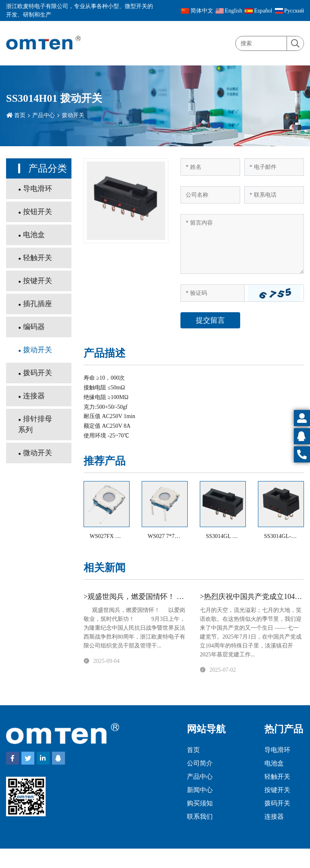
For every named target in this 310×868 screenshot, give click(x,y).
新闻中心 (200, 790)
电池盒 (34, 235)
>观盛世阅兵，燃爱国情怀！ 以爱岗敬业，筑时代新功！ (174, 597)
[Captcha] (213, 293)
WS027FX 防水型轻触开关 (122, 536)
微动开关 (38, 453)
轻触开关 (38, 258)
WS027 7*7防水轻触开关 (178, 536)
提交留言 (210, 320)
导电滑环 (38, 189)
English (229, 11)
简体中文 (197, 11)
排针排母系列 (35, 424)
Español (259, 11)
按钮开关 (38, 212)
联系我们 (200, 817)
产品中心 (44, 115)
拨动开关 (73, 115)
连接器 (34, 396)
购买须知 (200, 803)
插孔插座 (38, 304)
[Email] (274, 167)
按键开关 (38, 281)
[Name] (210, 167)
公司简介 (200, 763)
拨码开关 (38, 373)
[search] (295, 44)
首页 (20, 115)
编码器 (34, 327)
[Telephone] (274, 195)
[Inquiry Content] (242, 244)
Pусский (290, 11)
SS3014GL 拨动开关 (230, 536)
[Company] (210, 195)
